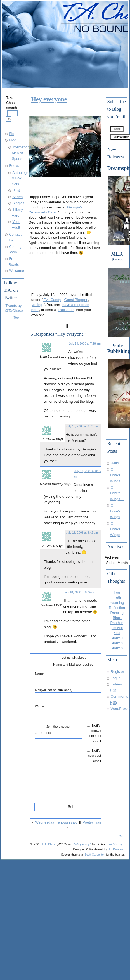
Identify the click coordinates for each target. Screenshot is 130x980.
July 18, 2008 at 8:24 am (80, 592)
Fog (117, 592)
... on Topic (43, 733)
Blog (13, 140)
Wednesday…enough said (56, 822)
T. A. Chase (49, 844)
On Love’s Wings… (117, 475)
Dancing (117, 613)
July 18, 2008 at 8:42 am (82, 533)
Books (14, 166)
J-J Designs (116, 849)
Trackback (66, 310)
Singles (18, 203)
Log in (116, 678)
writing (37, 305)
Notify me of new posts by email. (99, 756)
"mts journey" (82, 844)
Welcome (16, 271)
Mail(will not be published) (73, 694)
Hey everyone (49, 99)
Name (73, 678)
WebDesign (116, 844)
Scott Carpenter (95, 855)
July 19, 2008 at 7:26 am (85, 344)
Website (73, 711)
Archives (112, 557)
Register (117, 672)
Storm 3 (117, 648)
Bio (12, 134)
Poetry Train (92, 822)
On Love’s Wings (115, 511)
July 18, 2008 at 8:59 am (82, 426)
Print (16, 190)
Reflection (117, 608)
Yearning (117, 603)
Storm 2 (117, 643)
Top (16, 317)
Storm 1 (117, 638)
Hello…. (117, 463)
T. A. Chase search (12, 108)
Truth (117, 597)
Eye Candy (52, 300)
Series (17, 197)
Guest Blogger (76, 300)
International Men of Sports (22, 153)
